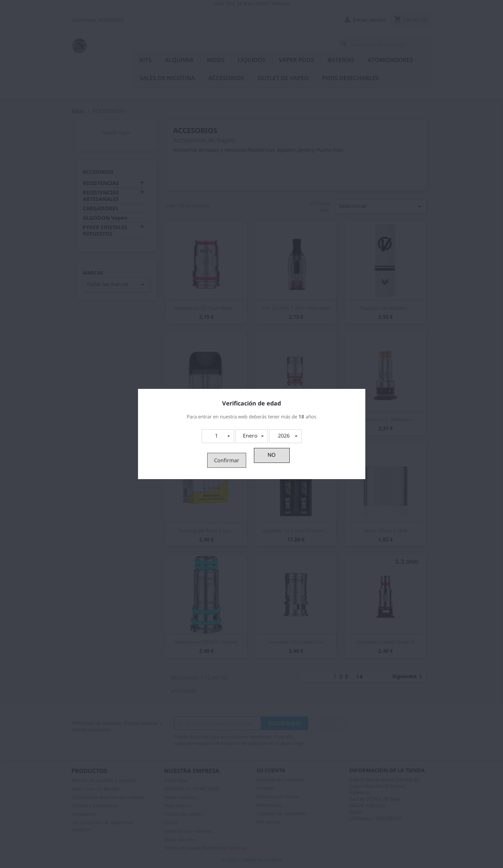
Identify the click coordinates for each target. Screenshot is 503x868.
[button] (218, 436)
